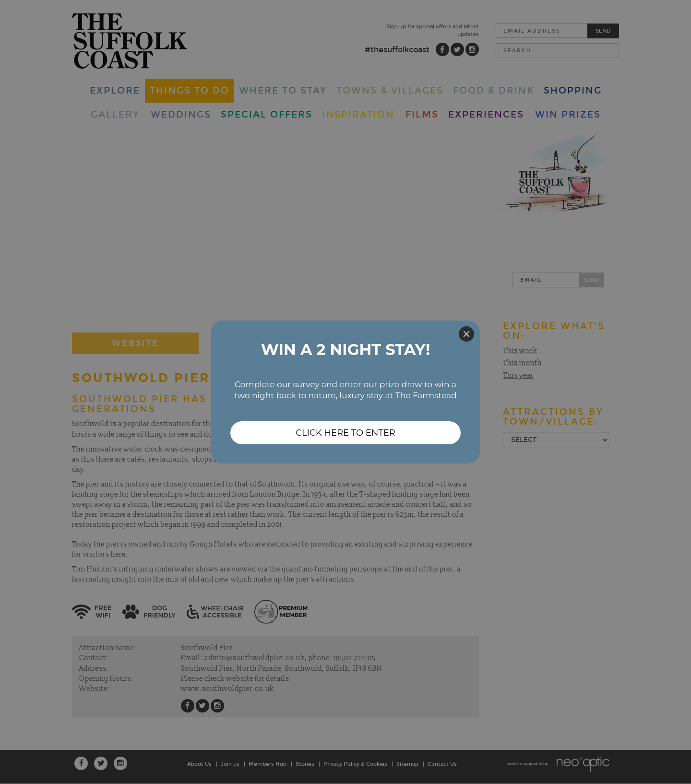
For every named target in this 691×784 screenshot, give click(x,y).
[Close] (466, 334)
